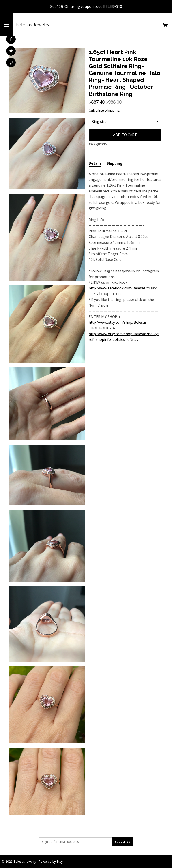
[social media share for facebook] (11, 39)
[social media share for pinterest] (11, 63)
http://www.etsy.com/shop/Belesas (118, 322)
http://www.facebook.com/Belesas (117, 288)
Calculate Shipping (104, 110)
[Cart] (165, 26)
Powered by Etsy (51, 861)
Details (95, 163)
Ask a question (99, 144)
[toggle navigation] (7, 25)
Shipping (115, 163)
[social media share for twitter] (11, 51)
